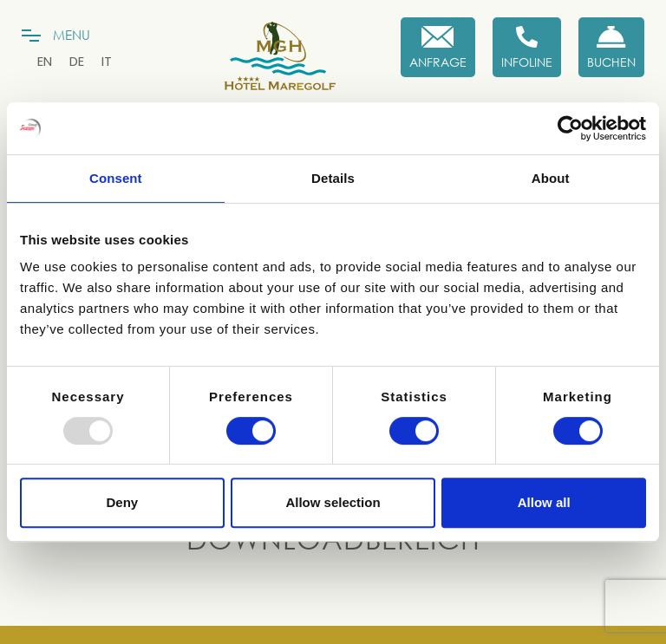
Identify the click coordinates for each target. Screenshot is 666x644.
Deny (122, 502)
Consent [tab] (116, 178)
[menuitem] (45, 61)
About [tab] (551, 178)
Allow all (544, 502)
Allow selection (333, 502)
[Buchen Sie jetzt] (611, 47)
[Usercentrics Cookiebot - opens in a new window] (570, 128)
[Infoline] (527, 47)
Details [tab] (333, 178)
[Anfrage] (438, 47)
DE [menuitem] (77, 61)
